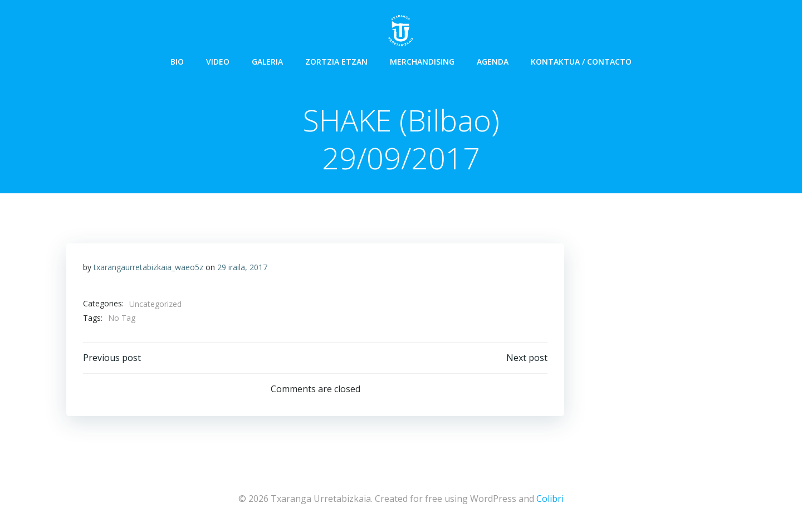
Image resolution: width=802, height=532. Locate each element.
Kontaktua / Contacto (581, 62)
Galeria (267, 62)
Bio (177, 62)
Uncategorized (155, 304)
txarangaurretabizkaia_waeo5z (148, 267)
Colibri (550, 499)
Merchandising (422, 62)
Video (218, 62)
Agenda (493, 62)
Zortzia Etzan (336, 62)
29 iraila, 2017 (242, 267)
